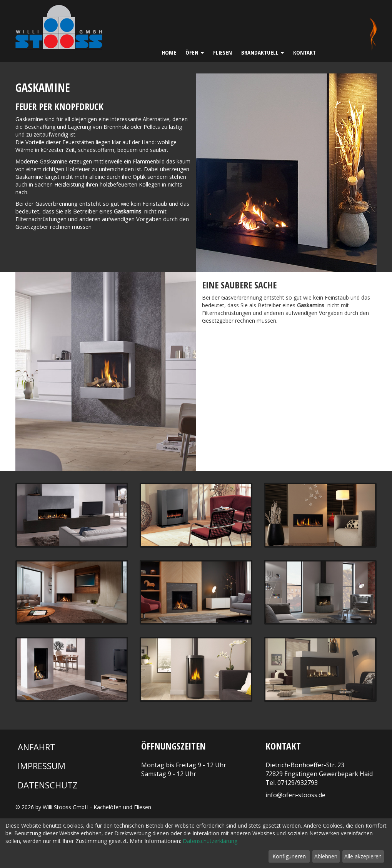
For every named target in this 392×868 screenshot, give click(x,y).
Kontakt (304, 52)
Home (169, 52)
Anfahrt (37, 747)
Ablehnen (326, 856)
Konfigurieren (289, 856)
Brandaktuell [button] (263, 52)
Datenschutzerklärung (210, 841)
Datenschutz (48, 785)
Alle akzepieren (363, 856)
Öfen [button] (195, 52)
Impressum (42, 766)
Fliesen (223, 52)
